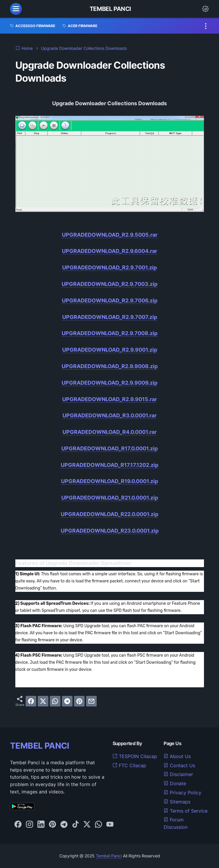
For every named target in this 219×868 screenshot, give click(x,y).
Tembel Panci (110, 9)
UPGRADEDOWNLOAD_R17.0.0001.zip (109, 448)
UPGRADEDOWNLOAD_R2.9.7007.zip (110, 317)
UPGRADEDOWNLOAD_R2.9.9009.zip (109, 383)
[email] (91, 701)
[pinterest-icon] (52, 825)
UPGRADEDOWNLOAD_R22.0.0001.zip (109, 514)
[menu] (16, 9)
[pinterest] (79, 701)
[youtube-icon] (110, 825)
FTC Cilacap (129, 765)
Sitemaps (177, 802)
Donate (175, 783)
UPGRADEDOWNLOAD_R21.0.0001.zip (110, 498)
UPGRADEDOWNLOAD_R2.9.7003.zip (109, 284)
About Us (177, 756)
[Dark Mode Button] (205, 9)
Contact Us (179, 765)
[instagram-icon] (29, 825)
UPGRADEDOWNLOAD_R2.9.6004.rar (109, 251)
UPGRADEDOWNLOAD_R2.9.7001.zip (109, 267)
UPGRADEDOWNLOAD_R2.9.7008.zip (109, 333)
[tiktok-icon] (75, 825)
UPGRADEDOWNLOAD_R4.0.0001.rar (109, 432)
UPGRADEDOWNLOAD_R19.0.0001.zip (109, 481)
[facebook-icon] (18, 825)
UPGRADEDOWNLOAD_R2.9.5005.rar (110, 235)
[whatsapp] (55, 701)
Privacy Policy (182, 793)
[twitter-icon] (87, 825)
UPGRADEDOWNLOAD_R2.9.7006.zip (110, 300)
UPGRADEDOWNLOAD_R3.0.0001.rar (109, 415)
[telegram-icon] (64, 825)
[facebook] (31, 701)
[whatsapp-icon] (98, 825)
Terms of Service (186, 811)
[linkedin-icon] (41, 825)
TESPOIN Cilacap (135, 756)
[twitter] (43, 701)
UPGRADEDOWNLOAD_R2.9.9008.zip (110, 366)
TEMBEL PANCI (40, 746)
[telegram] (67, 701)
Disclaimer (178, 774)
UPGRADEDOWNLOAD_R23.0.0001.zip (110, 531)
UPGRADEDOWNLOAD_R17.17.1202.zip (109, 465)
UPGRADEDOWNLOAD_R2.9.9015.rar (109, 399)
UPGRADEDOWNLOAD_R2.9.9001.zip (110, 350)
